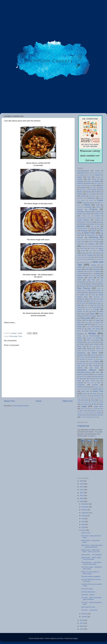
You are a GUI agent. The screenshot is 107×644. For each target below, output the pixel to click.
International (90, 271)
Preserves (81, 329)
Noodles (91, 303)
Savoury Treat (82, 355)
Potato (80, 327)
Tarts (89, 396)
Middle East (84, 295)
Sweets (85, 394)
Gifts (98, 255)
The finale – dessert (88, 595)
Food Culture (90, 246)
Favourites (81, 244)
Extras (88, 240)
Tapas (101, 394)
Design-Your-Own (95, 224)
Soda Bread (94, 368)
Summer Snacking (84, 387)
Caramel (91, 196)
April (83, 527)
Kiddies (98, 273)
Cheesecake (86, 203)
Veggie (84, 406)
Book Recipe (92, 190)
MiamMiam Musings (97, 293)
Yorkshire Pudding (85, 417)
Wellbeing (91, 413)
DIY (98, 226)
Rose (91, 346)
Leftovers (81, 278)
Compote (97, 216)
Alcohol (98, 171)
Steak (96, 376)
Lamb (98, 276)
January (84, 617)
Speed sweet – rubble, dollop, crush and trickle (91, 558)
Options (88, 309)
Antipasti (82, 175)
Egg (102, 233)
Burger (94, 194)
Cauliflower (80, 198)
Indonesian (96, 269)
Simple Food (92, 364)
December (85, 504)
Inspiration (81, 271)
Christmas (93, 209)
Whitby (99, 413)
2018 (82, 620)
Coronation (89, 218)
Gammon (98, 253)
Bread (89, 192)
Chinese (80, 207)
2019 (82, 501)
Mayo (99, 286)
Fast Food (81, 242)
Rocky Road (82, 346)
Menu (90, 290)
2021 (82, 496)
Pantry (94, 312)
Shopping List (91, 359)
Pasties (83, 314)
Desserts (81, 226)
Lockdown (100, 282)
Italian (98, 271)
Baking (97, 181)
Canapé (83, 196)
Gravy (99, 257)
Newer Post (9, 401)
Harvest (101, 259)
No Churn (100, 301)
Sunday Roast (97, 387)
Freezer (101, 248)
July (83, 519)
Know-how (91, 276)
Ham (95, 259)
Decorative (100, 222)
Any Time (90, 175)
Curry (91, 222)
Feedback (91, 244)
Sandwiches (82, 353)
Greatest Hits (81, 259)
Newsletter (93, 301)
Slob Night (81, 366)
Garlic (79, 255)
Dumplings (84, 231)
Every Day (80, 240)
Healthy (82, 262)
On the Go (87, 307)
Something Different (87, 370)
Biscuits (101, 188)
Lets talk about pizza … (89, 592)
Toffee (79, 400)
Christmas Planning (84, 212)
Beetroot (83, 188)
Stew (91, 379)
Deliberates (83, 224)
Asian (89, 177)
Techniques (97, 396)
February (85, 614)
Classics (80, 214)
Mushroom (81, 299)
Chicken (87, 205)
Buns (88, 194)
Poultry (88, 327)
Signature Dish (82, 364)
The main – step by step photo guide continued (91, 598)
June (83, 522)
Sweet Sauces (98, 389)
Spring (101, 374)
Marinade (91, 286)
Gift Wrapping (89, 255)
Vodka (101, 409)
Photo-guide (13, 336)
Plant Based (89, 323)
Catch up (98, 196)
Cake (101, 194)
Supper (79, 389)
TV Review (94, 402)
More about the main (88, 607)
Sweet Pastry (87, 389)
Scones (93, 355)
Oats (86, 305)
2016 (82, 626)
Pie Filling (96, 320)
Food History (99, 246)
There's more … (87, 533)
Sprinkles (82, 376)
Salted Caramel (82, 351)
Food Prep (83, 248)
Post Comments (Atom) (21, 406)
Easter (94, 231)
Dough (92, 229)
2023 (82, 490)
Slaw (99, 364)
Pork (89, 325)
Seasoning (82, 357)
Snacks (80, 368)
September (85, 513)
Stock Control (90, 381)
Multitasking (97, 297)
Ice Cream (96, 267)
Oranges (96, 309)
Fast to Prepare (94, 242)
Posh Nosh (98, 325)
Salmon (98, 348)
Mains (101, 284)
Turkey (79, 402)
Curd (86, 222)
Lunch (81, 284)
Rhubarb (80, 342)
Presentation (96, 327)
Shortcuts (83, 362)
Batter (89, 185)
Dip (92, 226)
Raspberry (81, 334)
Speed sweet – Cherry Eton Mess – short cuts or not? (91, 551)
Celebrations (91, 198)
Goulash (92, 257)
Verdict (89, 409)
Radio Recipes (89, 331)
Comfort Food (98, 214)
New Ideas (100, 299)
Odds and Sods (95, 305)
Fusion (91, 253)
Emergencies (91, 235)
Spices (87, 374)
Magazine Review (91, 284)
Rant (99, 331)
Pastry (92, 314)
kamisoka (60, 638)
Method (80, 293)
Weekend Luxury (96, 411)
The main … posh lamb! (89, 610)
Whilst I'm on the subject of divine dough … (90, 573)
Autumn (80, 179)
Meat (99, 288)
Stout (99, 383)
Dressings (100, 229)
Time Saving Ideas (83, 398)
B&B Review (92, 179)
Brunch (80, 194)
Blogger (75, 638)
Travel (93, 400)
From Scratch (92, 251)
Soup (98, 372)
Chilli (98, 205)
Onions (80, 309)
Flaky (83, 246)
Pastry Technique (90, 316)
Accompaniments (83, 171)
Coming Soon (86, 216)
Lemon (90, 278)
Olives (79, 307)
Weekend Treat (82, 413)
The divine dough (87, 589)
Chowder (80, 209)
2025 (82, 484)
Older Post (67, 401)
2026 (82, 481)
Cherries (95, 203)
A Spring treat (83, 426)
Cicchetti (98, 212)
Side (90, 362)
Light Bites (91, 280)
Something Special (84, 372)
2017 (82, 623)
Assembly (98, 177)
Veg (95, 404)
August (84, 516)
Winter (89, 415)
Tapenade (82, 396)
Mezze (86, 293)
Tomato (86, 400)
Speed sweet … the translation (92, 555)
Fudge (83, 253)
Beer (102, 185)
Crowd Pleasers (83, 220)
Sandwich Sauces (95, 351)
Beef (95, 185)
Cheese (100, 200)
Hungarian (88, 267)
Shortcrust (100, 359)
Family (94, 240)
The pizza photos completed (91, 576)
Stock (79, 381)
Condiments (81, 218)
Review (97, 340)
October (84, 510)
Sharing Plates (92, 357)
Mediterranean (81, 291)
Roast (82, 344)
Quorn (79, 331)
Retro (89, 340)
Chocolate (88, 207)
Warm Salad (83, 411)
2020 (82, 498)
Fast (100, 240)
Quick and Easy (93, 329)
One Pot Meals (96, 307)
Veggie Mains (98, 406)
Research (89, 338)
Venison (83, 409)
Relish (80, 338)
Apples (80, 177)
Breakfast (98, 192)
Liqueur (93, 282)
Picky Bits (98, 318)
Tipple (92, 398)
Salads (80, 348)
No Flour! (82, 303)
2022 (82, 493)
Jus (92, 274)
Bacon (89, 181)
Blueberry (82, 190)
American (90, 173)
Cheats (91, 200)
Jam (79, 274)
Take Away (93, 394)
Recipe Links (81, 336)
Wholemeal (81, 415)
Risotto (101, 342)
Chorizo (98, 207)
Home (39, 401)
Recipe (92, 333)
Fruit (101, 251)
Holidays (94, 265)
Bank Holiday (97, 183)
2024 (82, 487)
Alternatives (81, 173)
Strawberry (81, 385)
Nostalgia (99, 303)
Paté (102, 316)
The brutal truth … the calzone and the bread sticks (91, 563)
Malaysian (83, 286)
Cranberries (98, 218)
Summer (95, 385)
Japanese (85, 274)
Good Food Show (82, 257)
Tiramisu (99, 398)
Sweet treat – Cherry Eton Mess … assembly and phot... (92, 546)
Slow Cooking (94, 366)
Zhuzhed (95, 417)
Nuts (79, 305)
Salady (89, 348)
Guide (89, 259)
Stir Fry (98, 379)
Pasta (101, 311)
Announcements (99, 173)
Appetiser (98, 175)
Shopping (82, 359)
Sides (97, 361)
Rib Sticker (88, 342)
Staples (89, 376)
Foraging (92, 248)
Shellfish (101, 357)
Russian (98, 346)
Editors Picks (90, 233)
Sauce (94, 353)
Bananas (88, 183)
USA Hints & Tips (86, 404)
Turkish (86, 402)
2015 (82, 629)
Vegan (101, 404)
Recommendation (95, 336)
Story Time (90, 383)
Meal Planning (84, 288)
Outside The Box (83, 312)
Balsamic (80, 183)
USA (102, 402)
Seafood (101, 355)
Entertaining (94, 237)
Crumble (97, 220)
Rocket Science (94, 344)
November (85, 507)
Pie (87, 320)
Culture (80, 222)
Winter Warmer (98, 415)
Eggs (82, 235)
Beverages (93, 188)
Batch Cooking (81, 185)
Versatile (95, 409)
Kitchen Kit (81, 276)
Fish (101, 244)
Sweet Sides (85, 391)
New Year (83, 301)
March (84, 530)
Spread (95, 374)
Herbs (88, 262)
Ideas (79, 269)
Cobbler (88, 214)
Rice (94, 342)
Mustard (91, 299)
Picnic (79, 320)
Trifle (100, 400)
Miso (93, 295)
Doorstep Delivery (82, 229)
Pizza (20, 336)
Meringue (98, 291)
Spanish (80, 374)
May (83, 524)
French (83, 251)
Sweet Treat (98, 391)
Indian (87, 269)
